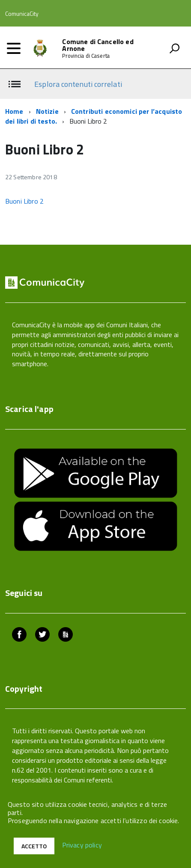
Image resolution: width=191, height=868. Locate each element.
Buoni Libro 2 (24, 201)
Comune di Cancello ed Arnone (98, 45)
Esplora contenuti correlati (78, 84)
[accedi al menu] (14, 48)
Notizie (47, 111)
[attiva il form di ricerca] (174, 48)
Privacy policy (82, 845)
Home (14, 111)
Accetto (34, 846)
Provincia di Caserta (86, 56)
